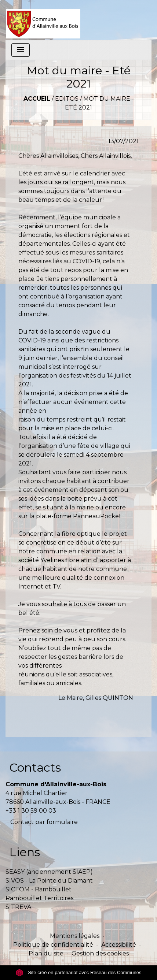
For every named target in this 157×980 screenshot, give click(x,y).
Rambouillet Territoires (39, 898)
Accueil (37, 99)
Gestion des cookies (100, 953)
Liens (25, 852)
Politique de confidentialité (53, 945)
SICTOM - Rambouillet (39, 889)
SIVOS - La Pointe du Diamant (49, 881)
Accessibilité (119, 945)
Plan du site (46, 953)
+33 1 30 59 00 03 (31, 811)
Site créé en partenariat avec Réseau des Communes (79, 972)
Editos (67, 99)
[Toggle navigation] (21, 50)
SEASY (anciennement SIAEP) (49, 872)
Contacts (35, 767)
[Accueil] (43, 20)
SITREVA (18, 907)
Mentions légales (75, 936)
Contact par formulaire (44, 822)
